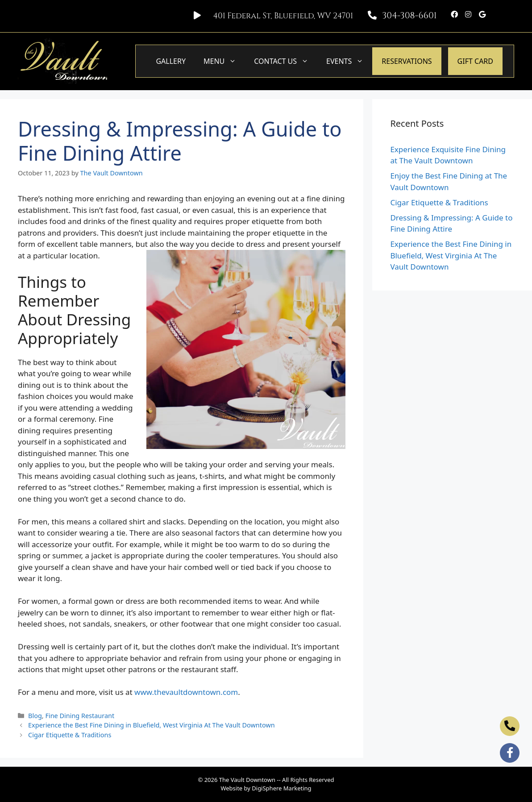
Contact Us (286, 61)
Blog (35, 716)
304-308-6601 (409, 15)
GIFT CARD (475, 61)
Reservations (407, 61)
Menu (224, 61)
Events (349, 61)
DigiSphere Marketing (281, 788)
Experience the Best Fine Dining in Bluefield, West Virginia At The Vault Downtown (152, 725)
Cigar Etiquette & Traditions (70, 735)
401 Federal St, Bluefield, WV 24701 (283, 16)
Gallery (171, 61)
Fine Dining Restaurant (80, 716)
